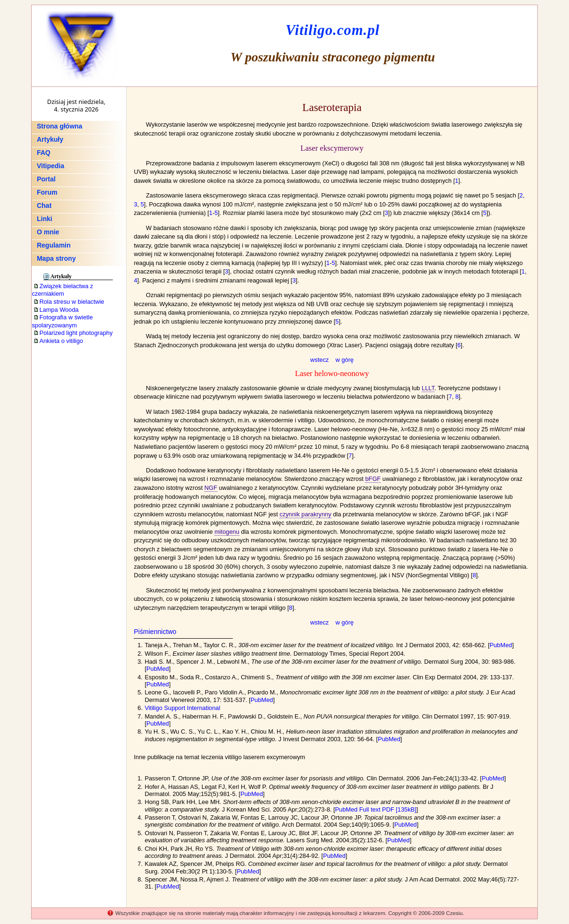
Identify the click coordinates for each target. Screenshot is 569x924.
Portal (46, 179)
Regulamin (54, 245)
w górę (344, 360)
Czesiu (454, 913)
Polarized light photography (73, 333)
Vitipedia (51, 166)
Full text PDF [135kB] (388, 809)
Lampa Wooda (56, 310)
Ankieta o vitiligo (58, 341)
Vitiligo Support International (182, 708)
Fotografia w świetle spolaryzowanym (62, 321)
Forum (47, 192)
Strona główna (59, 126)
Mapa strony (56, 258)
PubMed (501, 645)
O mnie (48, 232)
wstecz (319, 360)
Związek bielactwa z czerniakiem (62, 290)
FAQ (44, 153)
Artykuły (50, 139)
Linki (45, 219)
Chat (44, 205)
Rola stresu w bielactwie (69, 302)
